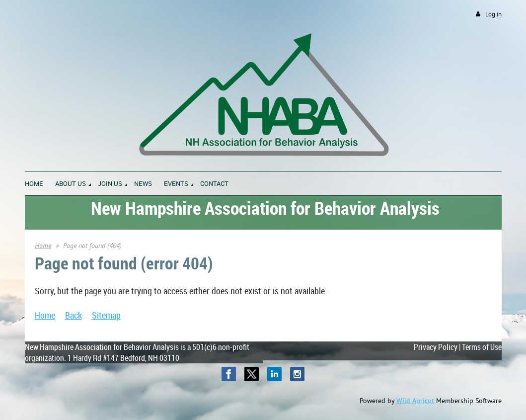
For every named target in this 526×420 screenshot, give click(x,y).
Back (74, 315)
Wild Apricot (415, 401)
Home (43, 246)
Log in (493, 14)
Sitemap (106, 315)
